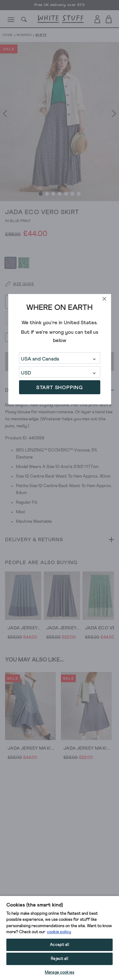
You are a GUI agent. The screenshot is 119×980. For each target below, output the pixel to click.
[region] (60, 938)
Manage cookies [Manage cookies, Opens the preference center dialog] (60, 973)
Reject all (59, 959)
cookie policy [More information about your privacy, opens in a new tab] (59, 932)
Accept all (59, 945)
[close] (104, 299)
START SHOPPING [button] (60, 388)
